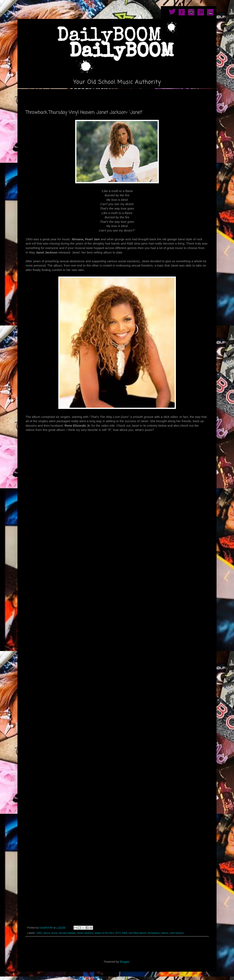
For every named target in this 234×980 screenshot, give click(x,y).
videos (165, 933)
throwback (154, 933)
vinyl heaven (177, 933)
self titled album (138, 933)
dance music (50, 933)
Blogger (124, 962)
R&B (125, 933)
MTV (118, 933)
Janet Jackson (85, 933)
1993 (39, 933)
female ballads (67, 933)
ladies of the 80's (104, 933)
